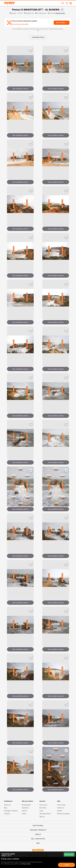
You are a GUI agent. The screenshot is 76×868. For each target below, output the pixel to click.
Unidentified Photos (38, 37)
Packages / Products (11, 811)
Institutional (38, 826)
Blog (6, 808)
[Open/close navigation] (71, 3)
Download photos (45, 814)
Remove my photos (63, 814)
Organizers (25, 808)
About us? (7, 805)
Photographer (26, 805)
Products (7, 814)
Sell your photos (38, 839)
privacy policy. (26, 864)
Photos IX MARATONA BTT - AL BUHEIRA (36, 10)
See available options (20, 89)
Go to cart (69, 854)
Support (60, 811)
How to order (61, 805)
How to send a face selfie (20, 24)
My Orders (43, 808)
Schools (24, 811)
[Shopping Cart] (67, 3)
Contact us (61, 808)
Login (41, 811)
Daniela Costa (60, 13)
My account (43, 805)
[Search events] (63, 3)
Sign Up (42, 817)
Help (38, 843)
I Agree (67, 865)
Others (24, 814)
